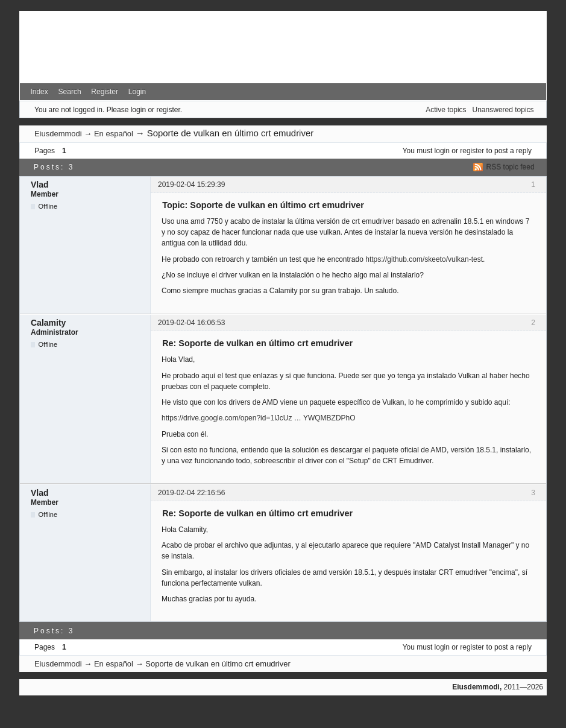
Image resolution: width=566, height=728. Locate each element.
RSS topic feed (511, 167)
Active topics (446, 110)
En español (114, 134)
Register (105, 92)
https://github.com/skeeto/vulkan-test (424, 259)
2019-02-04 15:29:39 (191, 185)
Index (39, 92)
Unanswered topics (503, 110)
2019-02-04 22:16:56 (191, 493)
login (442, 151)
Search (70, 92)
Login (137, 92)
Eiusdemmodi (58, 134)
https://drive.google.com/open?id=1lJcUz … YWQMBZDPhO (259, 418)
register (472, 151)
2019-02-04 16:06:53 (191, 323)
